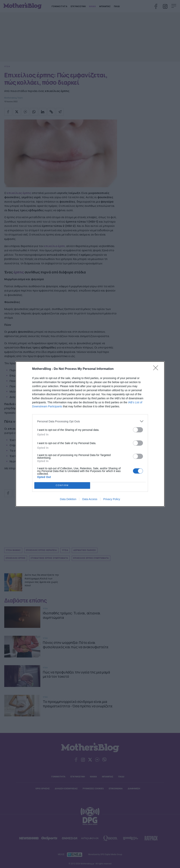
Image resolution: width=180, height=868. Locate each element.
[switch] (138, 430)
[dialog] (90, 434)
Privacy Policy (112, 499)
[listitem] (90, 421)
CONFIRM (62, 486)
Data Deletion (68, 499)
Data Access (90, 499)
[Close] (157, 369)
